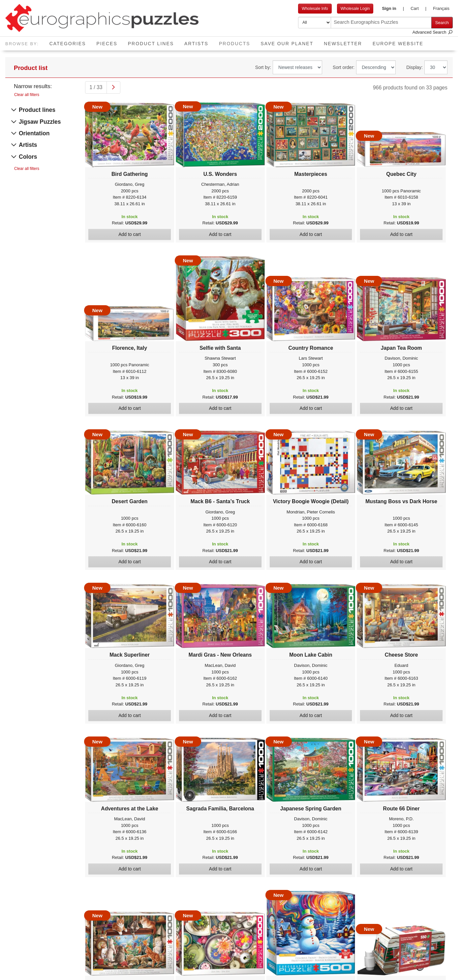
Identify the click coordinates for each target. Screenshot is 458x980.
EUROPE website (398, 44)
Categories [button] (68, 44)
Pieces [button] (107, 44)
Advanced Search (433, 32)
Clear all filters (27, 95)
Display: (414, 67)
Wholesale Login (355, 9)
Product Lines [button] (151, 44)
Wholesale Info (315, 9)
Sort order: (344, 67)
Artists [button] (196, 44)
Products (237, 41)
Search (442, 23)
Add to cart (130, 234)
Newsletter (343, 44)
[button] (393, 9)
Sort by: (263, 67)
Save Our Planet (287, 44)
